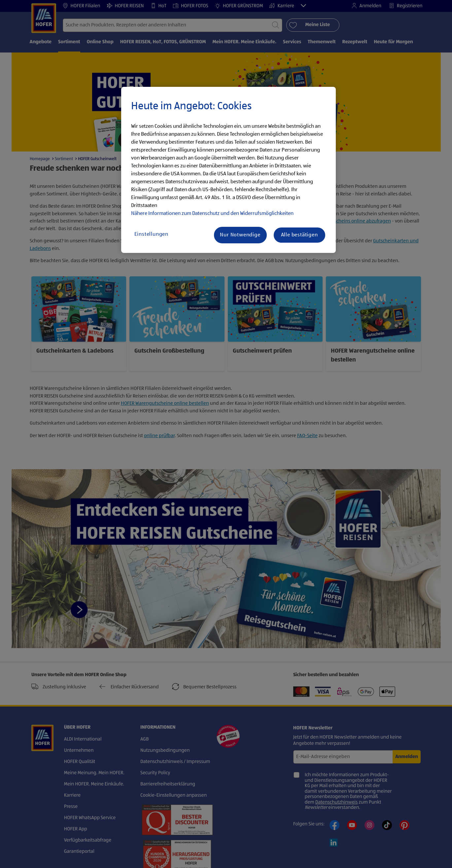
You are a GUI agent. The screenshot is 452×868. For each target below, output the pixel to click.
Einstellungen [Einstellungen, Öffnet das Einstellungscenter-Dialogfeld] (151, 234)
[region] (228, 170)
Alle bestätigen (299, 235)
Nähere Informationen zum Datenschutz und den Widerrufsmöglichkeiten (212, 214)
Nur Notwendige (240, 235)
